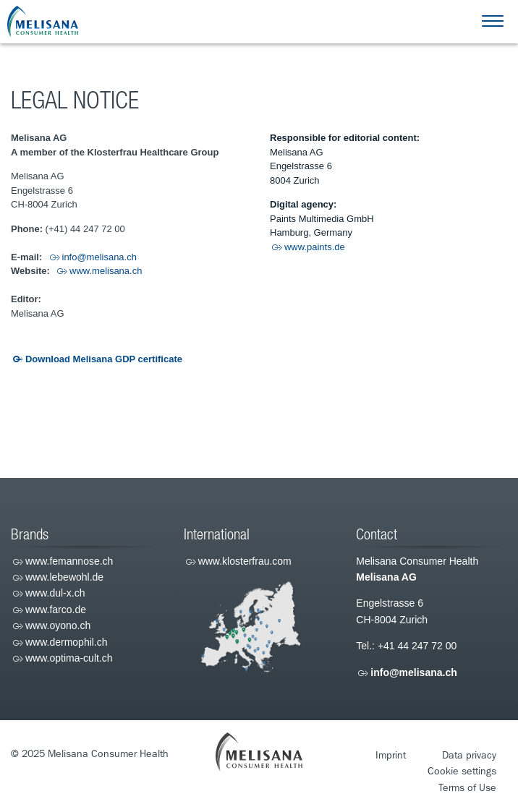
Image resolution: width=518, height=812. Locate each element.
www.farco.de (56, 610)
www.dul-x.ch (55, 593)
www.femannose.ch (69, 561)
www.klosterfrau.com (245, 561)
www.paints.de (315, 247)
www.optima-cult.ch (69, 658)
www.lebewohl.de (64, 577)
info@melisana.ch (99, 257)
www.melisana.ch (106, 271)
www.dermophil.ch (67, 642)
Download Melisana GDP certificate (104, 359)
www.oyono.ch (58, 625)
